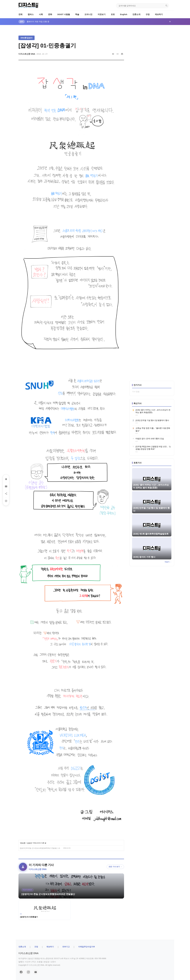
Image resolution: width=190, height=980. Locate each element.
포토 (113, 14)
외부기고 (66, 947)
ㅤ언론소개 (22, 947)
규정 (148, 14)
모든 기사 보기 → (115, 867)
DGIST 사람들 (64, 14)
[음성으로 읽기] (113, 54)
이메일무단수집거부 (87, 947)
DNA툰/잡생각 (27, 38)
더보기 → (168, 562)
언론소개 (136, 14)
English (124, 14)
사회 (41, 14)
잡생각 (30, 843)
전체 (20, 14)
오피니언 (88, 14)
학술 (77, 14)
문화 (50, 14)
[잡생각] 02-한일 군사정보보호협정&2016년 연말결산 (39, 848)
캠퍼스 (31, 14)
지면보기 (102, 14)
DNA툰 (23, 843)
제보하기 (159, 14)
